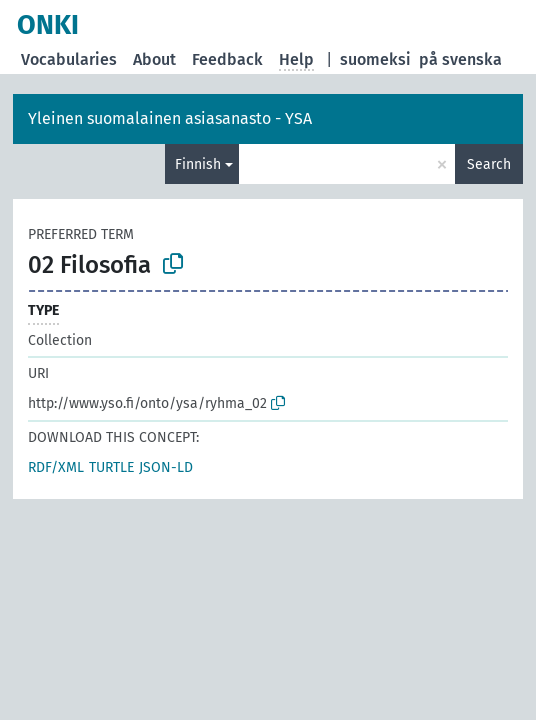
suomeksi (375, 59)
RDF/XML (56, 467)
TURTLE (111, 467)
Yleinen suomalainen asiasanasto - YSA (170, 118)
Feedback (227, 59)
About (154, 59)
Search (489, 164)
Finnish (198, 164)
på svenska (460, 59)
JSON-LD (166, 467)
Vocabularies (69, 59)
